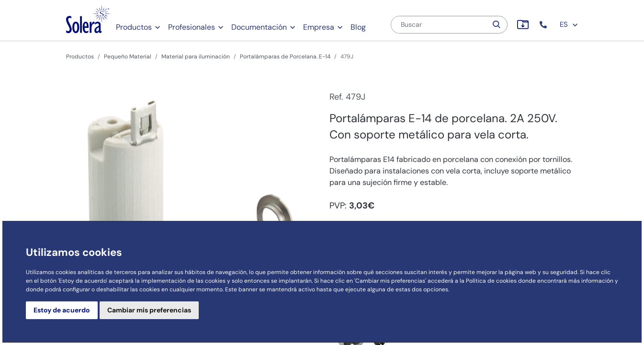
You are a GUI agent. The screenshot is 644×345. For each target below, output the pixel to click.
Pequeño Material (128, 57)
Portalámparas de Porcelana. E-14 (285, 57)
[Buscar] (439, 25)
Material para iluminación (196, 57)
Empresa (319, 27)
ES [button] (569, 24)
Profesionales (192, 27)
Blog (358, 27)
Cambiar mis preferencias (149, 310)
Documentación (259, 27)
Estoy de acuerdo (62, 310)
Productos (134, 27)
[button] (544, 25)
